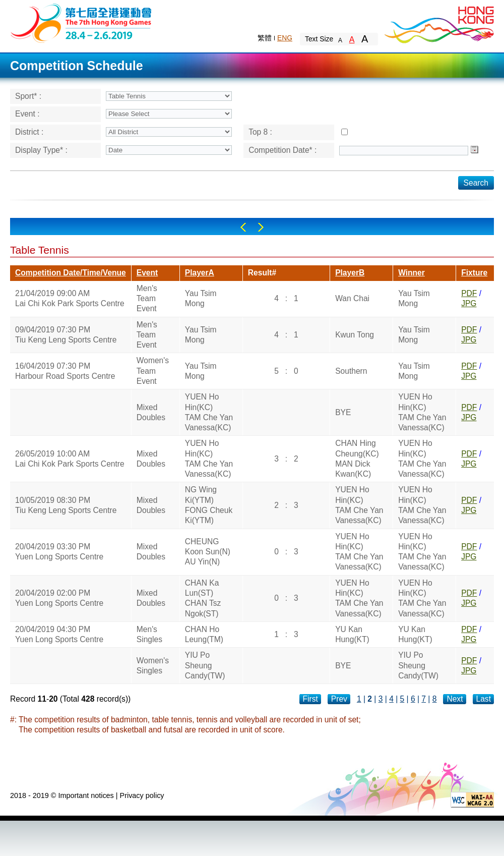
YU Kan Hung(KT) (352, 634)
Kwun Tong (355, 335)
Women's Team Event (153, 371)
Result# (262, 273)
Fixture (474, 273)
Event (147, 273)
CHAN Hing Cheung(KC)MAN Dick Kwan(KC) (357, 459)
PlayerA (200, 273)
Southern (351, 371)
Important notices (86, 795)
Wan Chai (352, 298)
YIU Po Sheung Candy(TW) (205, 665)
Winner (412, 273)
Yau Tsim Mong (201, 298)
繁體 (265, 38)
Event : (27, 114)
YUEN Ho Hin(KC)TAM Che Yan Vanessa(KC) (209, 412)
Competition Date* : (282, 150)
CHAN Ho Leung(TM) (204, 634)
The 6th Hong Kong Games (81, 22)
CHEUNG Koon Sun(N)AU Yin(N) (208, 552)
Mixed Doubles (151, 412)
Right (261, 227)
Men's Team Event (147, 299)
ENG (285, 38)
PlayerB (350, 273)
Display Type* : (41, 150)
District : (29, 132)
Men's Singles (149, 634)
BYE (343, 412)
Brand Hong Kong (438, 23)
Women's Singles (153, 666)
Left (243, 227)
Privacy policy (142, 795)
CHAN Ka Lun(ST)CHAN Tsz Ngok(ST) (203, 598)
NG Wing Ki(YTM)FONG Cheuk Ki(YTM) (209, 505)
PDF (469, 293)
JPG (469, 303)
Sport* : (28, 96)
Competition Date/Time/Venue (71, 273)
